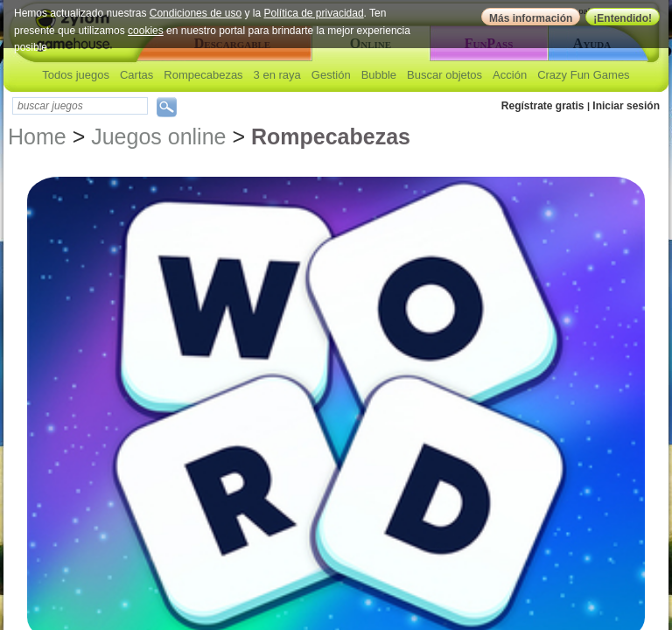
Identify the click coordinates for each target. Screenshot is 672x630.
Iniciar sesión (626, 106)
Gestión (331, 75)
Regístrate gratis (543, 106)
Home (37, 136)
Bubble (379, 75)
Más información (531, 18)
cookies (146, 31)
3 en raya (277, 75)
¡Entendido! (623, 18)
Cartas (136, 75)
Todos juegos (76, 75)
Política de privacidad (314, 13)
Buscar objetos (444, 75)
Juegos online (158, 136)
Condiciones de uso (196, 13)
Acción (510, 75)
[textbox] (80, 106)
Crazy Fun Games (583, 75)
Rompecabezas (203, 75)
